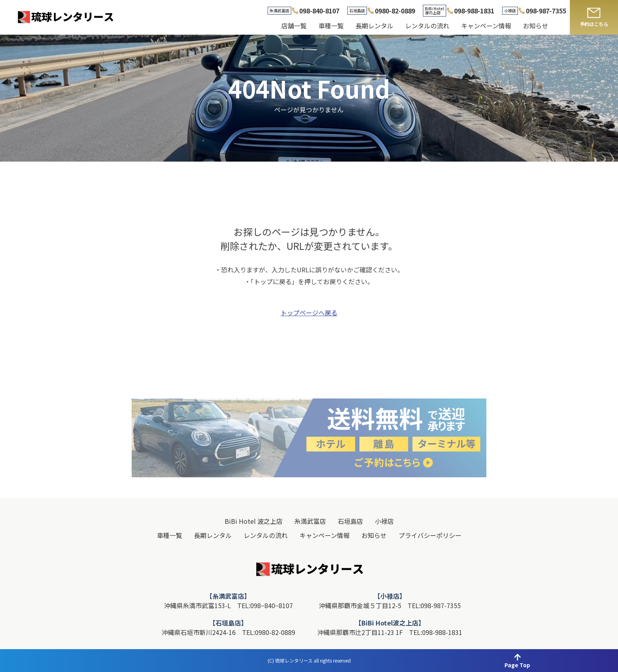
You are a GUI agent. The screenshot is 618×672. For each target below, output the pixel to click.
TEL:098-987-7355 (434, 605)
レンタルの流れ (427, 26)
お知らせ (536, 26)
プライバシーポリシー (430, 535)
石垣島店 (350, 521)
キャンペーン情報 (486, 26)
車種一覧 (331, 26)
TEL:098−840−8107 (265, 605)
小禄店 (384, 521)
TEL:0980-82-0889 (269, 632)
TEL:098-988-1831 (436, 632)
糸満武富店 (310, 521)
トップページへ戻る (309, 314)
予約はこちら (594, 24)
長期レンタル (374, 26)
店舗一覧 (294, 26)
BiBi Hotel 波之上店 (254, 521)
